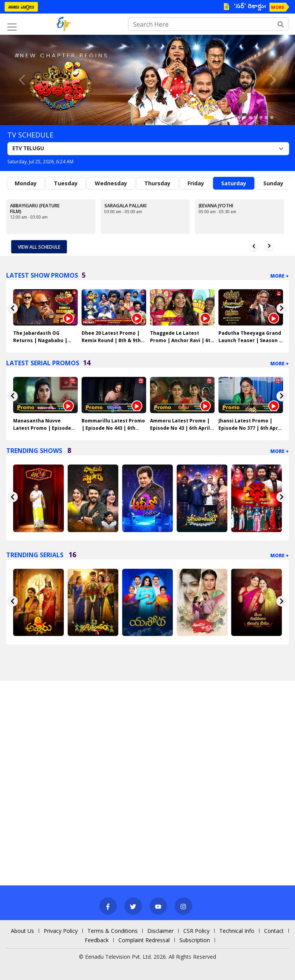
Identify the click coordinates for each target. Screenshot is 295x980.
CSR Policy (196, 931)
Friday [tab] (196, 183)
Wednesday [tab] (111, 183)
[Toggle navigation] (12, 27)
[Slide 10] (261, 117)
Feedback (97, 940)
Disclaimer (160, 931)
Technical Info (237, 931)
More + (280, 276)
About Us (22, 931)
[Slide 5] (234, 117)
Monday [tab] (26, 183)
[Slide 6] (239, 117)
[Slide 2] (218, 117)
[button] (22, 80)
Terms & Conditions (113, 931)
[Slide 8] (250, 117)
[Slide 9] (256, 117)
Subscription (195, 940)
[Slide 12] (272, 117)
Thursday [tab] (157, 183)
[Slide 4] (228, 117)
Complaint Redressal (144, 940)
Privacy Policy (61, 931)
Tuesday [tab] (66, 183)
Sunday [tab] (273, 183)
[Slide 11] (266, 117)
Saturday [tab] (234, 183)
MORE (278, 7)
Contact (274, 931)
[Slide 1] (209, 117)
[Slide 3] (223, 117)
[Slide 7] (245, 117)
